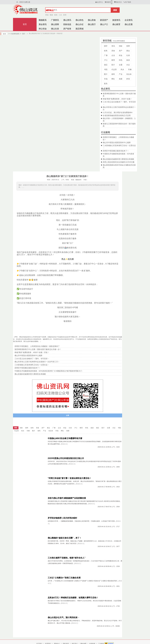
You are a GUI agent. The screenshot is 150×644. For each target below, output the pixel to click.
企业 (113, 55)
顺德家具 (43, 20)
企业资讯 (129, 20)
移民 (113, 74)
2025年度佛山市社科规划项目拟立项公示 (66, 458)
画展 (121, 79)
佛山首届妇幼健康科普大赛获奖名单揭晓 (118, 159)
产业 (121, 74)
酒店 (106, 65)
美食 (113, 51)
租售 (106, 51)
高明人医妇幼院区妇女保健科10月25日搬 (119, 162)
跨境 (128, 79)
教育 (113, 60)
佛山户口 (104, 24)
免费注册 (27, 2)
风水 (122, 69)
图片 (106, 74)
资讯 (113, 46)
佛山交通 (129, 24)
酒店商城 (79, 29)
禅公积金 (43, 29)
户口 (106, 60)
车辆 (130, 69)
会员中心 (99, 2)
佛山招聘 (55, 24)
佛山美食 (92, 20)
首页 (25, 24)
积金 (121, 55)
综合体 (129, 74)
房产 (121, 51)
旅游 (128, 60)
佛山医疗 (92, 24)
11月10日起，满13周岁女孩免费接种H (118, 112)
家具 (106, 84)
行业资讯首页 (14, 34)
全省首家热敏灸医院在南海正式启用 (117, 115)
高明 (65, 15)
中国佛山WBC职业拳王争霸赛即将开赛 (65, 438)
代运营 (114, 69)
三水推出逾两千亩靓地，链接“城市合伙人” (67, 558)
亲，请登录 (20, 2)
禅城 (47, 15)
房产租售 (67, 29)
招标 (121, 46)
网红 (113, 79)
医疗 (23, 34)
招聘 (128, 46)
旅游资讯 (116, 20)
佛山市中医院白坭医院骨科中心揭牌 (117, 143)
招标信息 (67, 24)
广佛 (106, 55)
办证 (128, 65)
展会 (128, 51)
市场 (106, 79)
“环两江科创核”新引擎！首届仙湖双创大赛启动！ (70, 478)
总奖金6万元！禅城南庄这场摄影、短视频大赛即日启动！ (73, 598)
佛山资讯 (67, 20)
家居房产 (104, 20)
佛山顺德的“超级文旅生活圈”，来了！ (65, 538)
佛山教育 (116, 24)
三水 (60, 15)
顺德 (51, 15)
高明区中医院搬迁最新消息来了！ (116, 151)
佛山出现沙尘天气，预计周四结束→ (64, 617)
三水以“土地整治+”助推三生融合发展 (64, 578)
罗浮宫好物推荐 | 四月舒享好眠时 (62, 518)
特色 (121, 60)
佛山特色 (79, 20)
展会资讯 (43, 24)
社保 (128, 55)
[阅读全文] (64, 444)
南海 (56, 15)
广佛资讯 (55, 20)
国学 (106, 46)
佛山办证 (79, 24)
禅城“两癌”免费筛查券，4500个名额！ (117, 99)
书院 (106, 69)
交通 (121, 65)
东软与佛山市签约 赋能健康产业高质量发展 (67, 498)
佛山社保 (55, 29)
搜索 (115, 10)
